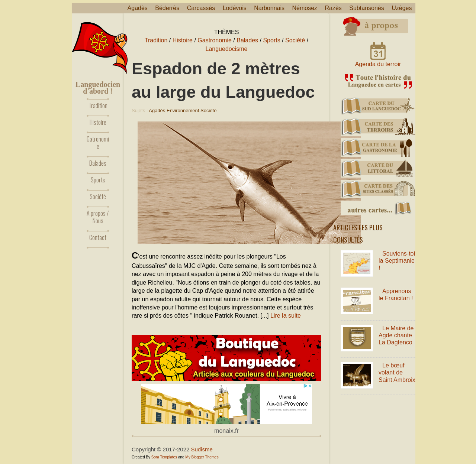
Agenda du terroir (378, 64)
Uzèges (402, 8)
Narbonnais (269, 8)
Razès (333, 8)
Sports (98, 180)
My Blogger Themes (202, 457)
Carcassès (201, 8)
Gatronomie (98, 143)
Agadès (138, 8)
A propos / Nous (98, 217)
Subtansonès (366, 8)
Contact (98, 237)
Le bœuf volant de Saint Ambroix (397, 372)
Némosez (305, 8)
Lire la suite (286, 316)
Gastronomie (215, 40)
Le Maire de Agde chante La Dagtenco (396, 335)
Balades (98, 163)
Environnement (183, 111)
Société (98, 197)
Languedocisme (227, 49)
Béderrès (167, 8)
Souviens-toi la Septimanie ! (397, 261)
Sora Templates (164, 457)
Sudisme (202, 449)
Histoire (98, 122)
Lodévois (235, 8)
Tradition (98, 106)
